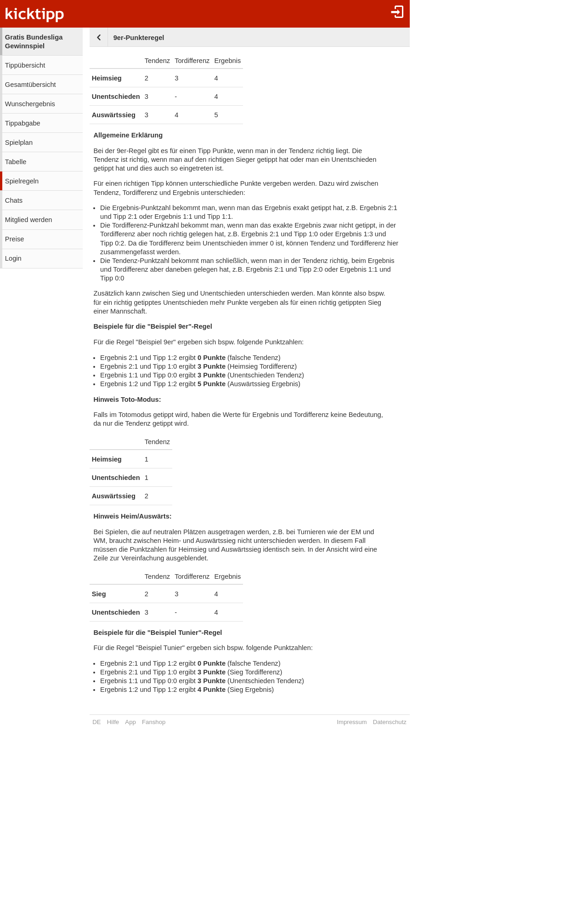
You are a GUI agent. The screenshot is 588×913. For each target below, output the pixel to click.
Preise (15, 239)
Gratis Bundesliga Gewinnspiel (34, 42)
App (130, 722)
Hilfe (113, 722)
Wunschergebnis (30, 104)
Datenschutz (390, 722)
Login (13, 258)
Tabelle (16, 162)
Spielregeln (22, 181)
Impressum (352, 722)
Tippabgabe (23, 123)
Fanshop (154, 722)
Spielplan (19, 143)
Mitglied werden (29, 220)
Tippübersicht (25, 65)
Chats (14, 200)
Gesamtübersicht (31, 85)
